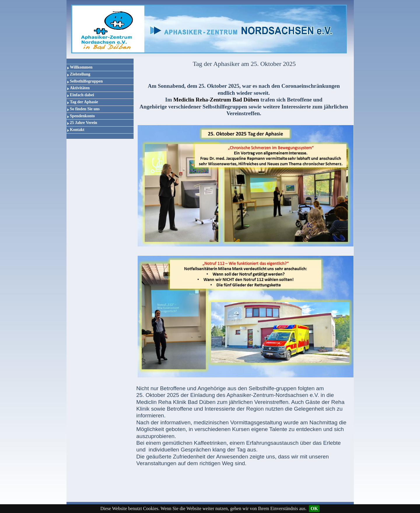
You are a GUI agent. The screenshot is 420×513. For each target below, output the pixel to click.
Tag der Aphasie (84, 102)
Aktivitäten (80, 88)
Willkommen (81, 67)
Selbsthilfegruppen (86, 81)
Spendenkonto (83, 116)
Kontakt (77, 130)
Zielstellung (80, 74)
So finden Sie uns (85, 109)
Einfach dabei (82, 95)
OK (314, 508)
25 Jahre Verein (84, 123)
